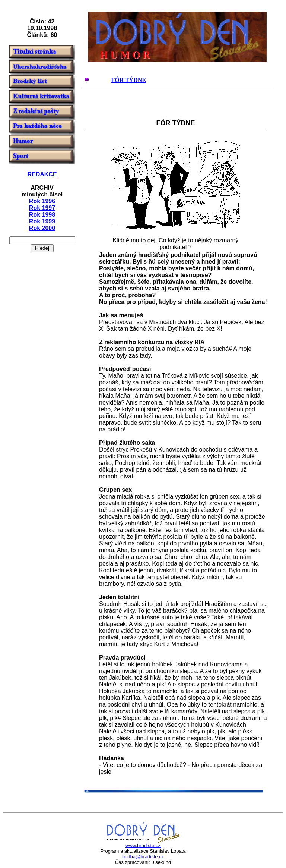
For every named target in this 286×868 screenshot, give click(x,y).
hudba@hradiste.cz (143, 857)
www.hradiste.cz (143, 845)
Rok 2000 (42, 228)
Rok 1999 (42, 221)
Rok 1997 (42, 208)
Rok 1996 (42, 201)
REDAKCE (42, 174)
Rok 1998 (42, 215)
